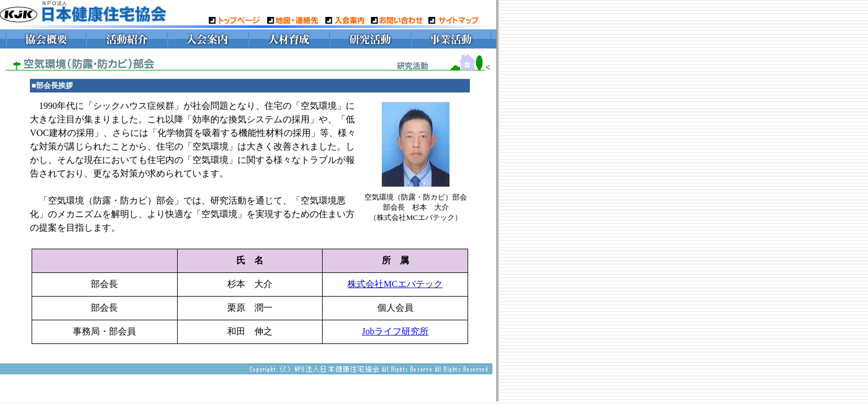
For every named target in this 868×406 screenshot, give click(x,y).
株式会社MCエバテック (395, 284)
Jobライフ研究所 (395, 331)
